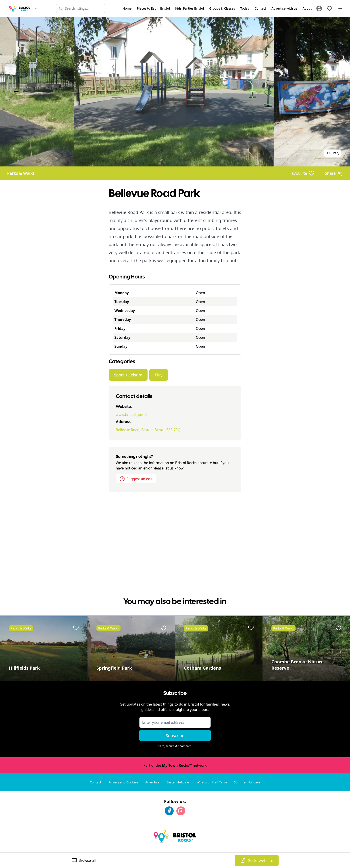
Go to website (257, 860)
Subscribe (175, 735)
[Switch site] (36, 8)
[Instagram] (181, 811)
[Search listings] (81, 8)
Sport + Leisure (128, 375)
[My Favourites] (329, 8)
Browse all (84, 860)
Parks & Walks (21, 173)
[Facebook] (169, 811)
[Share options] (334, 173)
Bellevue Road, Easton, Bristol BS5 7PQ (148, 430)
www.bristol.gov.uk (132, 415)
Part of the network (175, 765)
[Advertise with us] (340, 8)
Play (159, 375)
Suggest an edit (136, 479)
